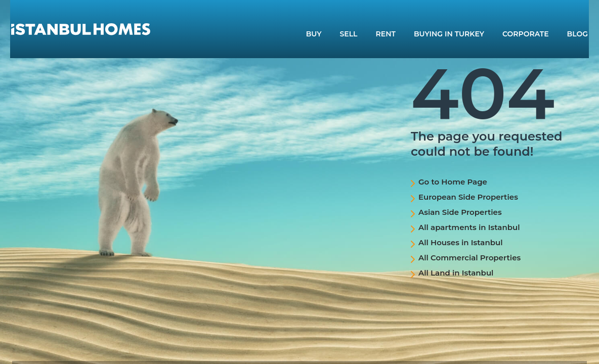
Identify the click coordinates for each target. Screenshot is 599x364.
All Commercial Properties (469, 258)
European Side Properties (468, 197)
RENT (386, 34)
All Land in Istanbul (456, 273)
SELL (349, 34)
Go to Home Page (453, 182)
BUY (314, 34)
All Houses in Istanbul (461, 242)
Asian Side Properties (460, 212)
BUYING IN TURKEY (449, 34)
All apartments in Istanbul (469, 227)
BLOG (577, 34)
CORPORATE (526, 34)
